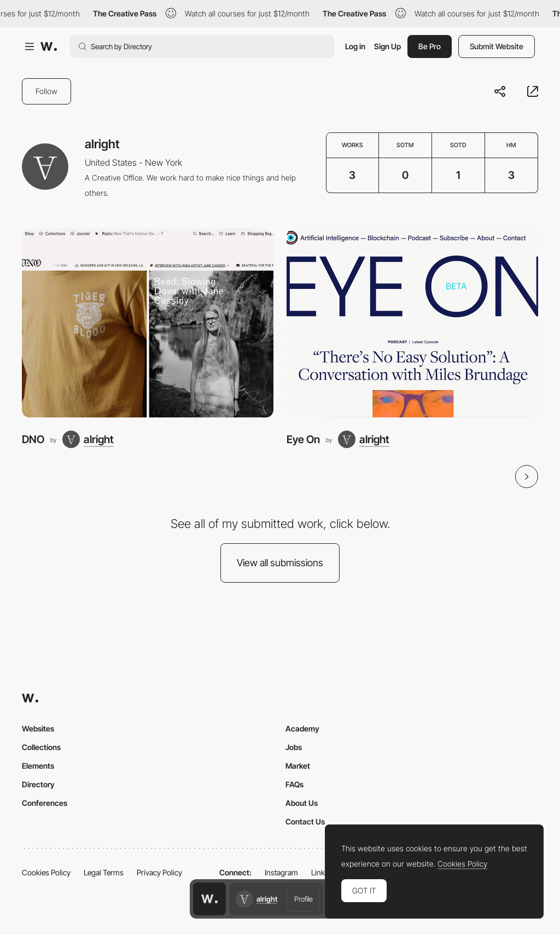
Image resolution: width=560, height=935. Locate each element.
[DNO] (148, 323)
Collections (41, 747)
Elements (38, 766)
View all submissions (280, 563)
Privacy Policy (159, 872)
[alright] (88, 439)
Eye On (303, 439)
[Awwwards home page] (209, 899)
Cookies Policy (46, 872)
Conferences (45, 803)
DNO (33, 439)
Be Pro (430, 46)
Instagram (281, 872)
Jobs (294, 747)
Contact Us (305, 821)
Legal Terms (104, 872)
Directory (38, 784)
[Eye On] (412, 323)
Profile (304, 899)
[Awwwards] (49, 47)
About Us (302, 803)
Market (298, 766)
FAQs (294, 784)
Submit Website (497, 46)
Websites (38, 728)
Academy (302, 728)
